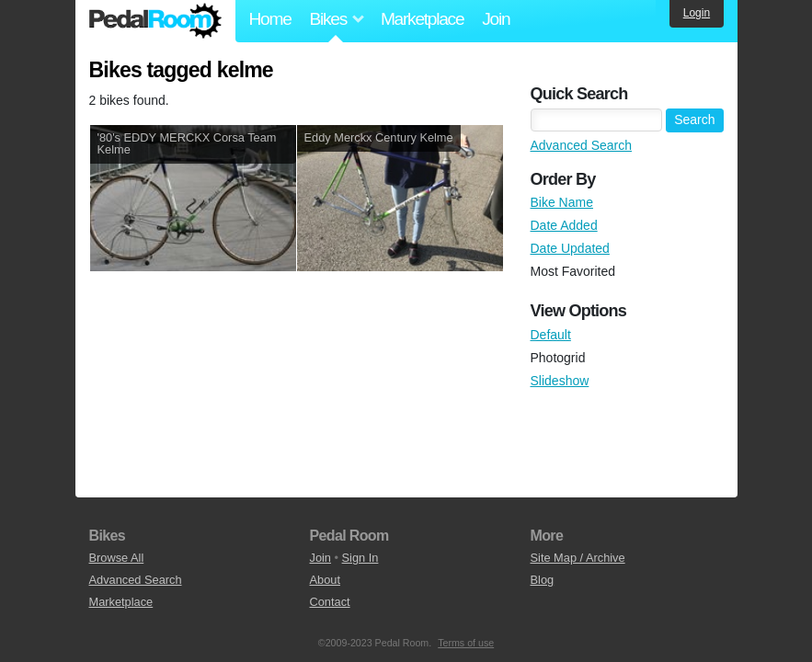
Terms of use (466, 643)
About (325, 580)
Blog (543, 580)
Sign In (360, 558)
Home (270, 19)
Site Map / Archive (578, 558)
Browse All (117, 558)
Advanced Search (582, 145)
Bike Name (562, 202)
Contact (330, 602)
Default (551, 335)
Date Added (564, 225)
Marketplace (422, 19)
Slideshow (560, 381)
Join (496, 19)
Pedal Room (155, 21)
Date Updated (570, 248)
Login (697, 13)
